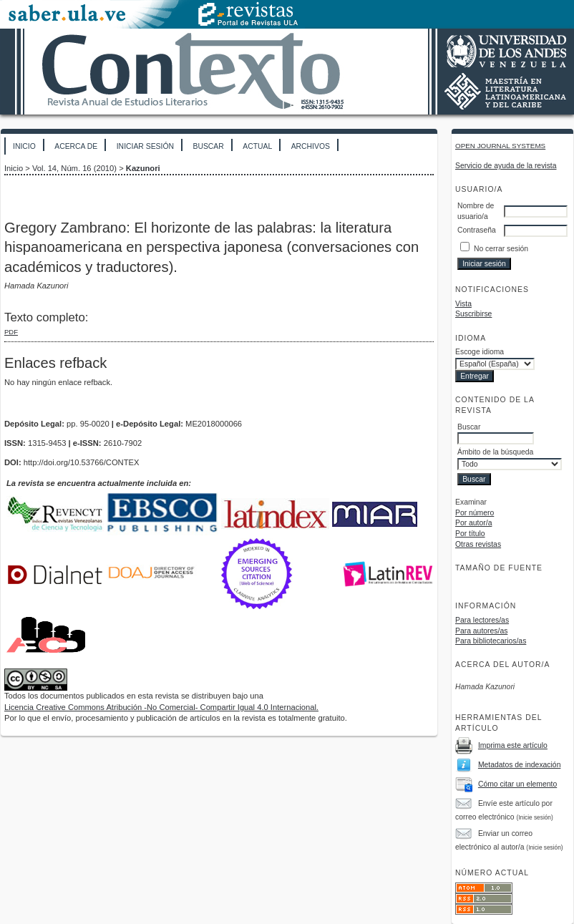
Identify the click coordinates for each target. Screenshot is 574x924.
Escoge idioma (480, 352)
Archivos (311, 146)
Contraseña (477, 230)
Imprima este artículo (513, 745)
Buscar (208, 146)
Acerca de (76, 146)
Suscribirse (473, 314)
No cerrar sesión (501, 249)
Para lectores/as (482, 620)
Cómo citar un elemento (517, 784)
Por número (475, 513)
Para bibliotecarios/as (491, 641)
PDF (11, 332)
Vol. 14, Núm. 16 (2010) (74, 168)
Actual (257, 146)
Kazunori (143, 168)
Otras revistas (478, 544)
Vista (463, 304)
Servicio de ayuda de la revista (506, 166)
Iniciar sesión (145, 146)
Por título (470, 534)
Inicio (24, 146)
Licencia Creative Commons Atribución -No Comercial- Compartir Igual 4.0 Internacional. (161, 707)
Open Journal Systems (500, 146)
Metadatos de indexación (520, 765)
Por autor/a (473, 523)
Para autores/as (481, 631)
